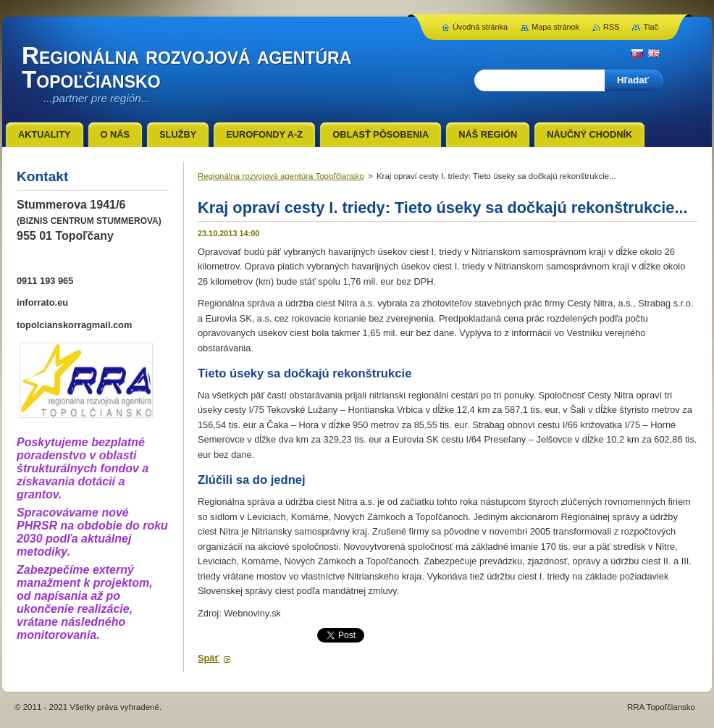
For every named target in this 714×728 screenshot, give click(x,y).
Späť (209, 658)
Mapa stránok (555, 27)
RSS (611, 27)
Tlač (651, 27)
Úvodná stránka (480, 27)
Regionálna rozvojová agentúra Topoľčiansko (281, 176)
